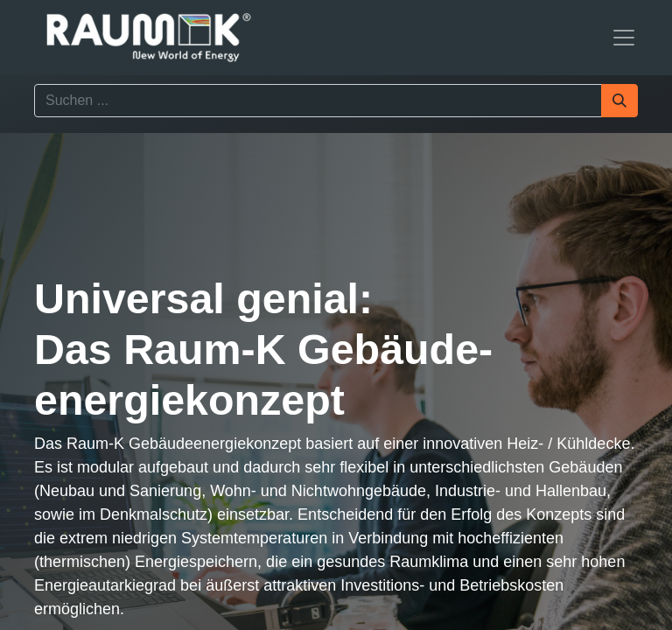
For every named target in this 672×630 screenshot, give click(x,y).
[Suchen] (619, 101)
